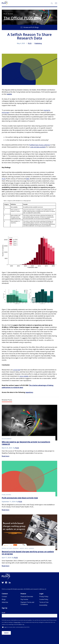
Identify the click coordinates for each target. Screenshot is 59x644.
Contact (4, 596)
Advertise (5, 602)
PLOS (30, 43)
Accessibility (43, 605)
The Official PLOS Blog (23, 18)
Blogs (4, 599)
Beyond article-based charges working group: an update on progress (28, 553)
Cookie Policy (44, 599)
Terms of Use (44, 602)
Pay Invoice (24, 599)
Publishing (38, 43)
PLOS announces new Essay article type (20, 498)
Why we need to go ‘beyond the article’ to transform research (26, 443)
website (9, 94)
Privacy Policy (44, 596)
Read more (6, 456)
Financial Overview (27, 596)
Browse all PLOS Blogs (30, 27)
